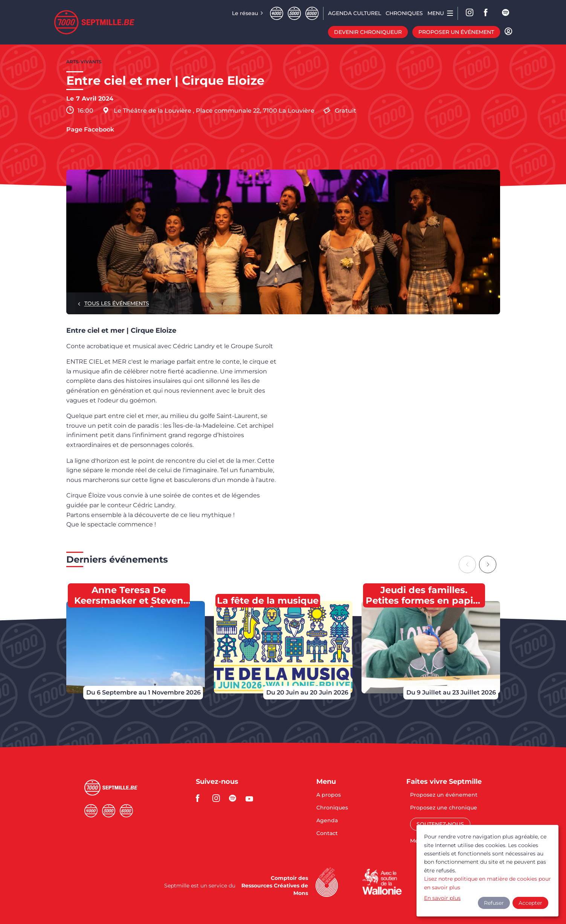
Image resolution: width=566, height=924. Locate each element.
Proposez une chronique (444, 808)
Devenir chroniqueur (368, 32)
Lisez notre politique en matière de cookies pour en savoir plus (487, 883)
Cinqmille (294, 13)
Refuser (494, 903)
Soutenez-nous (440, 824)
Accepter (530, 903)
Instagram (470, 13)
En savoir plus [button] (442, 898)
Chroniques (332, 808)
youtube (252, 798)
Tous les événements (117, 303)
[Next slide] (488, 564)
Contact (327, 833)
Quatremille (277, 13)
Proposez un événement (444, 795)
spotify (506, 13)
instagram (218, 798)
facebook (488, 13)
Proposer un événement (456, 32)
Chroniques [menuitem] (404, 13)
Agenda (327, 821)
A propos (329, 795)
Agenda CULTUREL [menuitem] (355, 13)
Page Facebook (90, 130)
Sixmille (312, 13)
